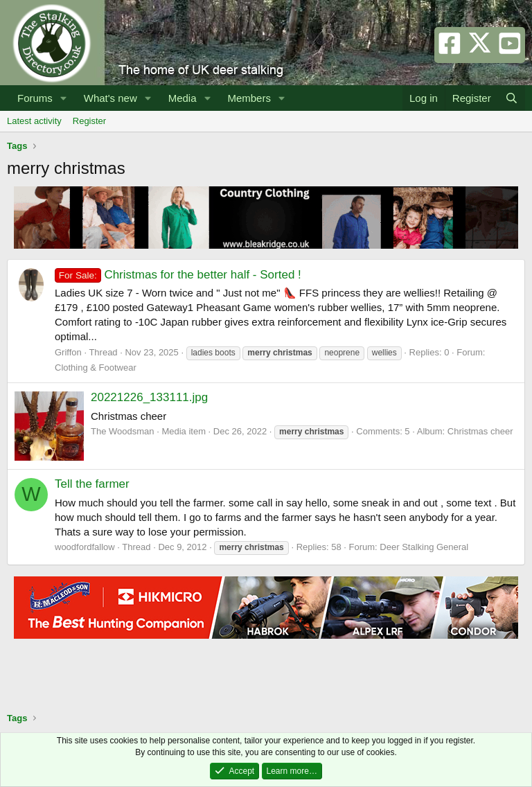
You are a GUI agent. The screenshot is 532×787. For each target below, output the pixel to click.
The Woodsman (123, 431)
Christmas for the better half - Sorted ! (178, 275)
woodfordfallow (85, 547)
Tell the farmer (92, 484)
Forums (35, 98)
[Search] (512, 98)
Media (183, 98)
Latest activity (34, 121)
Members (249, 98)
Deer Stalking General (424, 547)
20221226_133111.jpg (149, 397)
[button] (64, 98)
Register (89, 121)
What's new (110, 98)
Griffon (68, 352)
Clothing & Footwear (96, 368)
